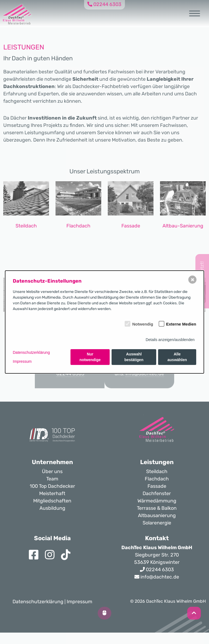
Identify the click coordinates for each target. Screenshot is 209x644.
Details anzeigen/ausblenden (170, 340)
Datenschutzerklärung (31, 352)
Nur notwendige (90, 357)
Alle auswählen (177, 357)
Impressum (22, 361)
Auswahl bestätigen (134, 357)
